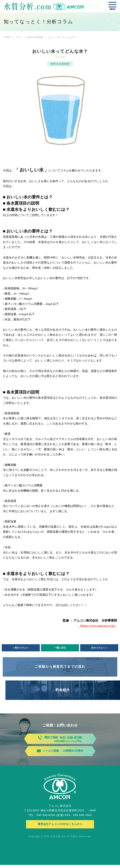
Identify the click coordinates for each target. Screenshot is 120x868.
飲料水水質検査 (35, 37)
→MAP (91, 813)
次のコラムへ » (99, 648)
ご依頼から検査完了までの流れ (60, 667)
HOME (7, 37)
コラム (19, 37)
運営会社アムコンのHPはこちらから (60, 827)
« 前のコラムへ (21, 648)
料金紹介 (63, 690)
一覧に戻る (60, 648)
